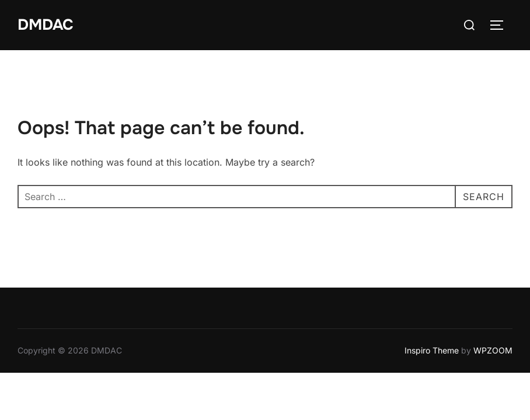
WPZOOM (493, 350)
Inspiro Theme (432, 350)
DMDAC (46, 25)
